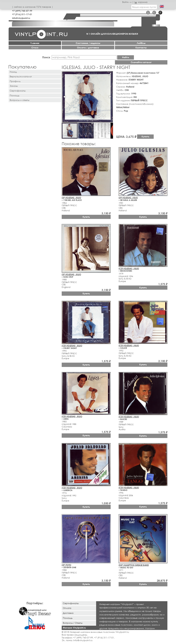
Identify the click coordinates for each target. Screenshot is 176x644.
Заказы (14, 86)
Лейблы (141, 43)
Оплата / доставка (88, 48)
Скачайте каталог (141, 62)
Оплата (67, 608)
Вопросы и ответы (20, 100)
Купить (145, 136)
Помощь (15, 95)
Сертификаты (18, 91)
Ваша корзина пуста (144, 7)
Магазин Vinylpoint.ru (74, 628)
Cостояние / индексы (88, 43)
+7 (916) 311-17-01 (22, 14)
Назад (13, 72)
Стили (35, 48)
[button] (110, 74)
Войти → (127, 2)
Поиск (46, 57)
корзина (141, 2)
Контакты (141, 48)
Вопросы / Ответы (73, 623)
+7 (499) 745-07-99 (22, 11)
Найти (126, 57)
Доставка (68, 613)
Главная (35, 43)
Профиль (15, 81)
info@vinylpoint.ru (21, 18)
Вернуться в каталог (21, 76)
